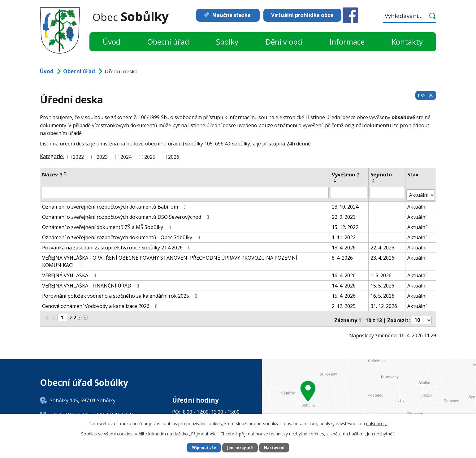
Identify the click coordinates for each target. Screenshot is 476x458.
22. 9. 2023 (344, 214)
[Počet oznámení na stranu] (422, 315)
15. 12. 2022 (345, 224)
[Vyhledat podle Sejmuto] (387, 192)
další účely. (377, 423)
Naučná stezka (225, 15)
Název (52, 175)
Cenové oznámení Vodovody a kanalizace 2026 (101, 303)
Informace (347, 42)
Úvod (112, 42)
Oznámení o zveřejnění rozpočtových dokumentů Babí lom (115, 204)
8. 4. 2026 (343, 255)
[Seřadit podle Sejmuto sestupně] (374, 182)
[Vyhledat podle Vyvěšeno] (349, 192)
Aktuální (417, 204)
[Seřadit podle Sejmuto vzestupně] (374, 179)
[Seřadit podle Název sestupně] (66, 175)
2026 (174, 157)
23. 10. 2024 (345, 204)
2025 (150, 157)
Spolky (227, 42)
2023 (102, 157)
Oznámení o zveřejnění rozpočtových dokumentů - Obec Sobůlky (122, 234)
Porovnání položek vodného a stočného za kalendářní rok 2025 (121, 293)
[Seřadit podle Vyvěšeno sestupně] (335, 182)
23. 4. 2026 (383, 255)
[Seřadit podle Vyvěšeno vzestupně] (335, 179)
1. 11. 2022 (344, 234)
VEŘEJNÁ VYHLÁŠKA (70, 272)
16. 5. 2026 (383, 293)
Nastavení (278, 447)
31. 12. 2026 (384, 303)
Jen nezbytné (241, 447)
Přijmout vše (201, 447)
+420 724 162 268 (113, 409)
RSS (424, 99)
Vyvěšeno (346, 175)
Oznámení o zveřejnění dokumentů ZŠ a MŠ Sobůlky (108, 224)
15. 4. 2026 (344, 293)
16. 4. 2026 (344, 272)
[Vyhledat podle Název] (185, 192)
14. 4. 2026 (344, 283)
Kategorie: (52, 156)
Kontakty (407, 42)
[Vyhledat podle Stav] (421, 192)
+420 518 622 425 (70, 409)
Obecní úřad (168, 42)
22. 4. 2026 (383, 244)
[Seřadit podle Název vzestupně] (66, 172)
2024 (126, 157)
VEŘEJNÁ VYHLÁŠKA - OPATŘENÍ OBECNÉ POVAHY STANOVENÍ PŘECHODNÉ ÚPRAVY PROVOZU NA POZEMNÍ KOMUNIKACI (170, 258)
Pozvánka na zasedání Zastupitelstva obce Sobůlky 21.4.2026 (117, 244)
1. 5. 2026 (381, 272)
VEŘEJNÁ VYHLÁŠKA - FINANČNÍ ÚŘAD (92, 283)
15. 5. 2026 (383, 283)
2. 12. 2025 (344, 303)
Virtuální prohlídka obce (302, 15)
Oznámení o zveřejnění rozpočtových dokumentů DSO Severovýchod (127, 214)
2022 (78, 157)
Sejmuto (384, 175)
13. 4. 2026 (344, 244)
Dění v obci (284, 42)
